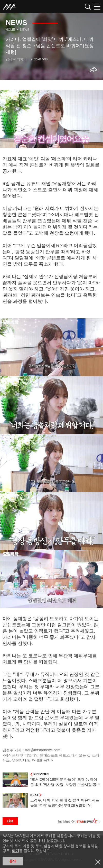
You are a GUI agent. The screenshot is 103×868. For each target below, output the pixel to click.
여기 (15, 851)
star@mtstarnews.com (42, 750)
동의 (13, 861)
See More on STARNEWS (79, 821)
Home (10, 30)
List (10, 821)
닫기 (98, 862)
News (25, 30)
